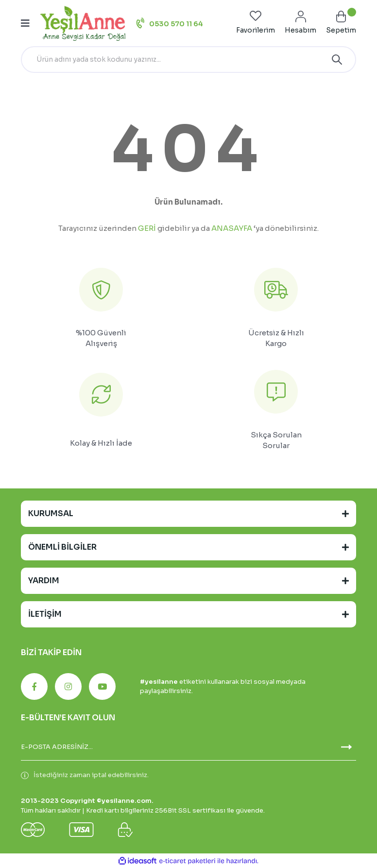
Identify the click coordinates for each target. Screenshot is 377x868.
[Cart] (341, 23)
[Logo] (83, 23)
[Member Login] (300, 23)
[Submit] (346, 747)
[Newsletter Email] (188, 747)
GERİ (147, 228)
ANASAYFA (232, 228)
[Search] (188, 60)
